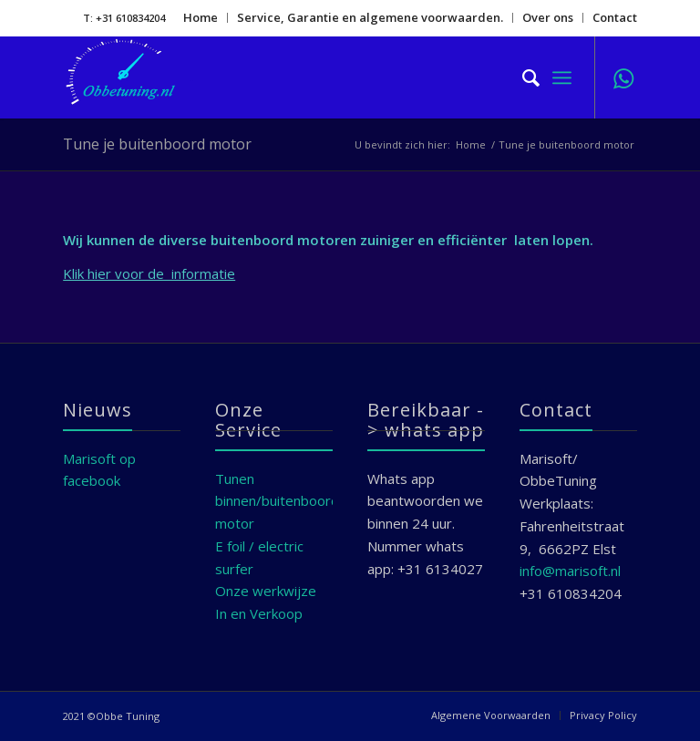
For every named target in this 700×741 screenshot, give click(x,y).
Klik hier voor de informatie (149, 273)
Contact (615, 17)
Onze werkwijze (266, 591)
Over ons (548, 17)
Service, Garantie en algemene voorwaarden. (370, 17)
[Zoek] (522, 77)
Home (201, 17)
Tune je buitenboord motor (157, 144)
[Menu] (562, 77)
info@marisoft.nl (570, 571)
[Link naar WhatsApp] (623, 77)
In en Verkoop (259, 613)
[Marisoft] (133, 77)
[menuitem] (201, 18)
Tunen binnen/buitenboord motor (277, 501)
